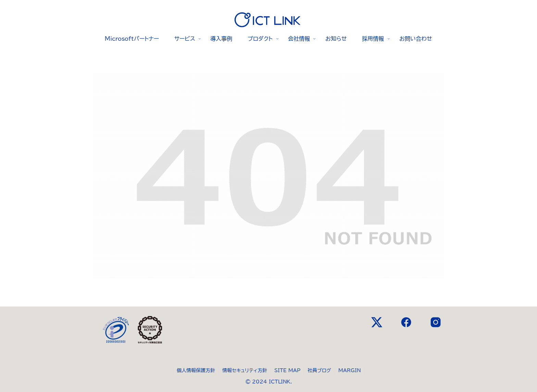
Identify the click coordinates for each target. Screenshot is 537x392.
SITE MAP (287, 370)
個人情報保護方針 (196, 370)
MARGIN (349, 370)
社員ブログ (319, 370)
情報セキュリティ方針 (245, 370)
